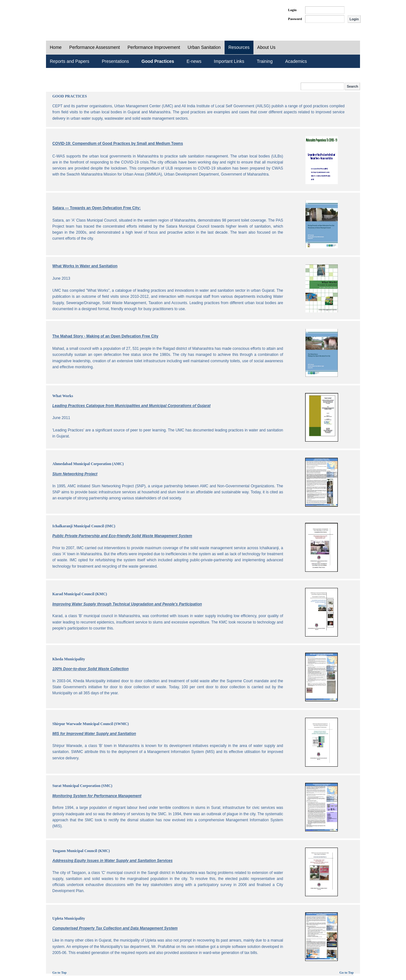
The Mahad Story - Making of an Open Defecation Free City (105, 336)
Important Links (229, 61)
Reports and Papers (70, 61)
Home (56, 47)
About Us (266, 47)
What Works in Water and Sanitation (85, 266)
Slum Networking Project (75, 474)
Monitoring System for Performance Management (97, 796)
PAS (67, 15)
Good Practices (158, 61)
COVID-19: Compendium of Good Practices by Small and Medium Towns (118, 143)
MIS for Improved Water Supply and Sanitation (94, 734)
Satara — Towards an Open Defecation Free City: (97, 208)
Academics (296, 61)
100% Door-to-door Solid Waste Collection (90, 669)
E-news (194, 61)
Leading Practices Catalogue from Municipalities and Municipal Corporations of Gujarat (131, 406)
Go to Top (59, 973)
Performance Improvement (154, 47)
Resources (239, 47)
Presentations (115, 61)
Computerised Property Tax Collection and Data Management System (115, 928)
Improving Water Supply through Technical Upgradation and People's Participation (127, 604)
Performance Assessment (95, 47)
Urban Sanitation (204, 47)
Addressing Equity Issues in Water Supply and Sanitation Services (112, 861)
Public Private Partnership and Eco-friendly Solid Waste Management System (122, 536)
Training (265, 61)
